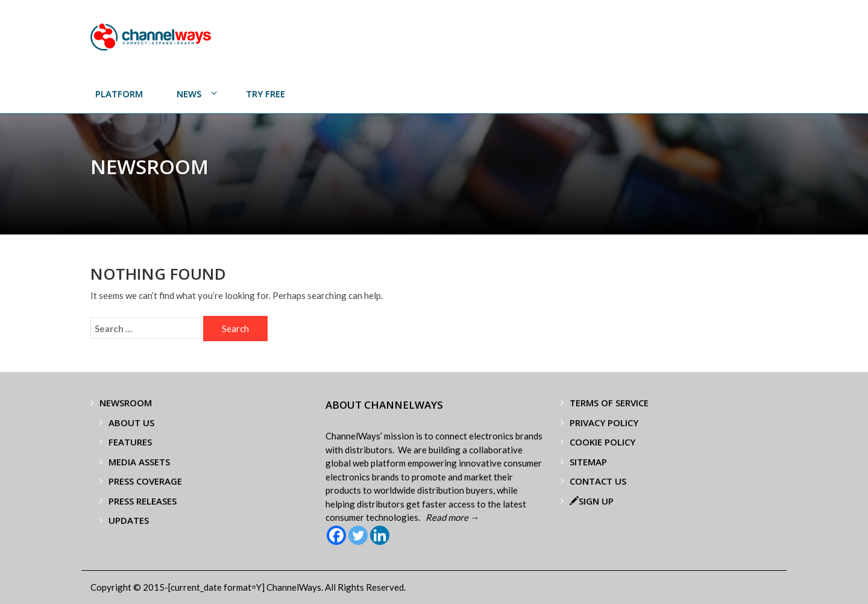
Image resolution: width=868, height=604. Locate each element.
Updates (129, 520)
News (189, 93)
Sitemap (588, 462)
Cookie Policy (602, 442)
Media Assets (139, 462)
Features (130, 442)
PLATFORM (119, 93)
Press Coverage (145, 481)
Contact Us (598, 481)
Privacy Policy (604, 423)
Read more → (452, 517)
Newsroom (126, 403)
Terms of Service (609, 403)
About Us (131, 423)
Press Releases (143, 501)
